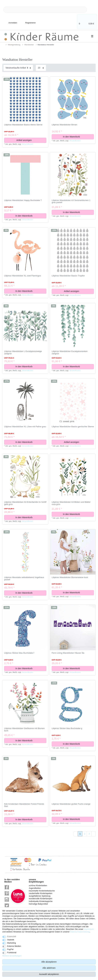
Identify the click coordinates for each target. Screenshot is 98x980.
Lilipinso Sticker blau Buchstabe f (19, 653)
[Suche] (92, 10)
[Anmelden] (10, 21)
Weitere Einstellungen (12, 956)
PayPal (10, 949)
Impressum (89, 929)
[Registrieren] (28, 21)
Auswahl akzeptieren (49, 974)
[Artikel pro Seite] (41, 68)
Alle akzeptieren (49, 962)
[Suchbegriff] (45, 10)
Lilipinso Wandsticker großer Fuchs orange (71, 804)
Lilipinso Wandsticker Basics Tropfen (68, 276)
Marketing (12, 943)
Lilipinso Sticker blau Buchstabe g (67, 728)
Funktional (12, 953)
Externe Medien (14, 946)
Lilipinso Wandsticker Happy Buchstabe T (23, 200)
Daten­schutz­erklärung (80, 932)
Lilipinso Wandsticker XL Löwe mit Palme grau (25, 427)
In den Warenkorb (77, 137)
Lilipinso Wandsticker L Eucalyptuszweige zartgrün (23, 353)
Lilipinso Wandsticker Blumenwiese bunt (70, 577)
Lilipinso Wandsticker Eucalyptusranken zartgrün (70, 353)
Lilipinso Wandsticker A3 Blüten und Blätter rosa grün (71, 503)
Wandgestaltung (14, 45)
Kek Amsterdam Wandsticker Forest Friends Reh (24, 805)
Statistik (11, 940)
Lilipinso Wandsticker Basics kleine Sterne (23, 125)
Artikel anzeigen (30, 140)
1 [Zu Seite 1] (80, 834)
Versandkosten (27, 144)
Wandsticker (29, 45)
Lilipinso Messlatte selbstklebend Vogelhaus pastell (24, 579)
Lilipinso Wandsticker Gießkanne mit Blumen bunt (24, 730)
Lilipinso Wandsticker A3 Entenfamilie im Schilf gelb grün (25, 503)
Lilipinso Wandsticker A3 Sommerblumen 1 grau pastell (71, 201)
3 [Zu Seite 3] (89, 834)
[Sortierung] (18, 68)
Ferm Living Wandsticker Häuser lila (68, 653)
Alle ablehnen (49, 968)
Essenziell (12, 936)
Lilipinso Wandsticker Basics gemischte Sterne (73, 427)
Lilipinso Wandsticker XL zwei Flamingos (23, 276)
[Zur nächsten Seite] (94, 834)
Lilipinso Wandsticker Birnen (64, 125)
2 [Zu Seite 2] (85, 834)
